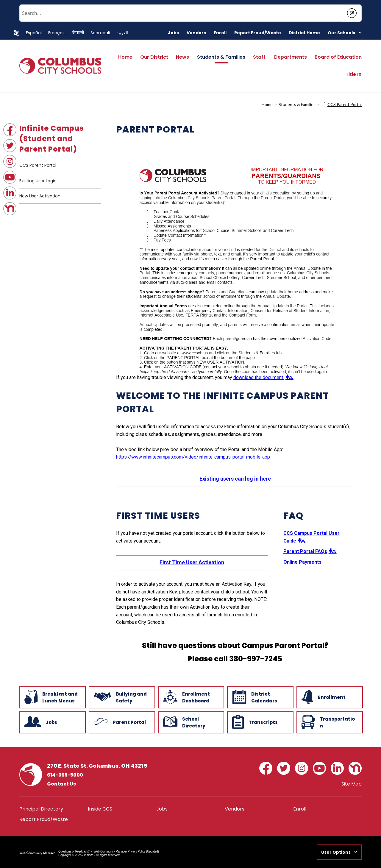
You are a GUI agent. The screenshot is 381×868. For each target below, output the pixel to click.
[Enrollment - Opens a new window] (329, 697)
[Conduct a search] (181, 13)
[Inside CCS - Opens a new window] (100, 809)
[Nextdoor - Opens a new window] (10, 209)
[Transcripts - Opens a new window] (260, 722)
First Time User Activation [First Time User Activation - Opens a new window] (192, 562)
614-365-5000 (65, 775)
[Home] (125, 59)
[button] (345, 33)
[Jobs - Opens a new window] (173, 33)
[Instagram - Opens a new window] (10, 161)
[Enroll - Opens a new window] (220, 33)
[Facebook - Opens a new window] (10, 130)
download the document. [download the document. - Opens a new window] (259, 377)
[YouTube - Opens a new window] (10, 177)
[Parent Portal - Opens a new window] (121, 722)
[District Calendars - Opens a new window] (260, 697)
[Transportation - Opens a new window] (329, 722)
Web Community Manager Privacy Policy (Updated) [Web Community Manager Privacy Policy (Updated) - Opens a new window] (126, 851)
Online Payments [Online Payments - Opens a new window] (302, 562)
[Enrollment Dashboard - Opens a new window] (191, 697)
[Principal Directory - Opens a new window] (41, 809)
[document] (235, 258)
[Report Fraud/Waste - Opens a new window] (258, 33)
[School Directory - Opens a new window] (191, 722)
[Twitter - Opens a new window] (10, 146)
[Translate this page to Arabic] (122, 33)
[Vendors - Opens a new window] (196, 33)
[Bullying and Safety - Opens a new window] (121, 697)
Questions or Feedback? (74, 851)
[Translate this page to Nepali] (78, 33)
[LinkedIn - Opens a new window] (10, 193)
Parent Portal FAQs (305, 551)
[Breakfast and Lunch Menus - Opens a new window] (52, 697)
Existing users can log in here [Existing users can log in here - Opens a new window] (235, 479)
